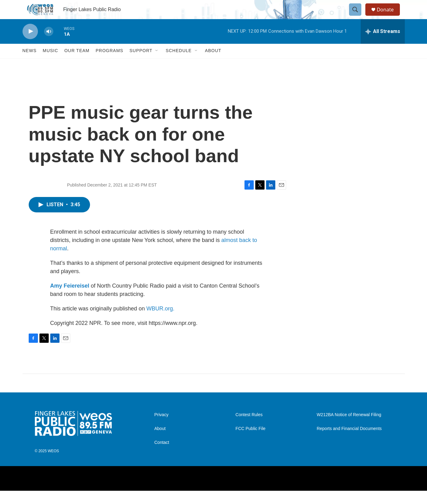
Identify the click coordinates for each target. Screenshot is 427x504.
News (30, 64)
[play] (30, 45)
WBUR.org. (160, 322)
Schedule (179, 64)
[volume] (49, 45)
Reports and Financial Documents (349, 442)
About (213, 64)
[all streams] (383, 45)
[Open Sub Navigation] (157, 64)
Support (141, 64)
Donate (389, 16)
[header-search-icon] (358, 16)
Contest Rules (249, 428)
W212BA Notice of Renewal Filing (349, 428)
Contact (162, 456)
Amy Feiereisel (70, 299)
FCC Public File (250, 442)
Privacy (162, 428)
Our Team (77, 64)
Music (51, 64)
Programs (109, 64)
